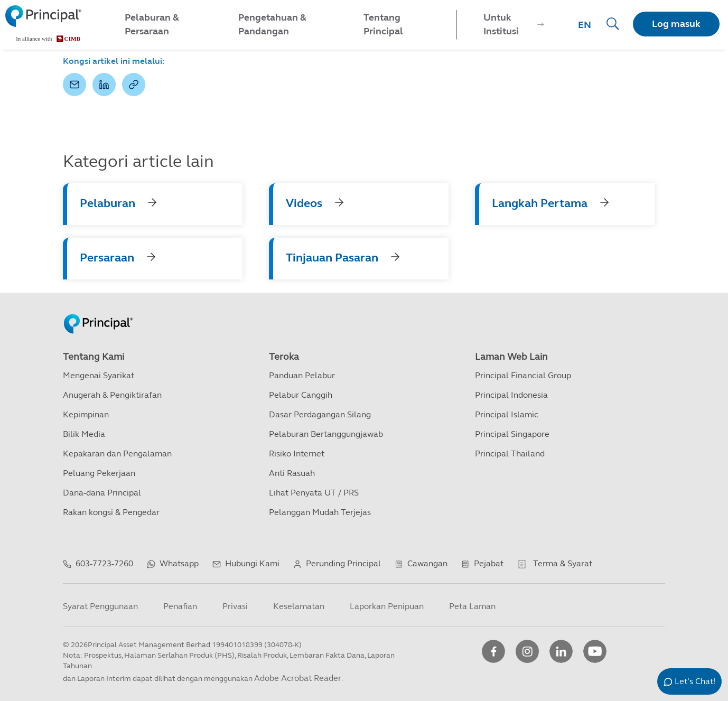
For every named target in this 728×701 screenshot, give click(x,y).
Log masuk (676, 24)
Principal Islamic (507, 414)
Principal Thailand (510, 454)
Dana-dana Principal (102, 493)
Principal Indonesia (511, 395)
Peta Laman (472, 606)
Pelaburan (108, 203)
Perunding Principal (343, 563)
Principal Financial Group (523, 375)
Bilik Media (84, 434)
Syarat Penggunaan (100, 606)
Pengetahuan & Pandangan (272, 24)
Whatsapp (179, 563)
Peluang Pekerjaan (99, 473)
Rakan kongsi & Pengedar (111, 512)
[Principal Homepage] (98, 313)
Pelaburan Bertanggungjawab (326, 434)
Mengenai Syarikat (99, 375)
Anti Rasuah (292, 473)
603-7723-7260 (104, 563)
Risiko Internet (297, 454)
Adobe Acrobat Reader (298, 678)
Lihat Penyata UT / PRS (314, 493)
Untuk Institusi (501, 24)
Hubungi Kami (252, 563)
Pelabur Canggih (301, 395)
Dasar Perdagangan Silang (320, 414)
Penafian (180, 606)
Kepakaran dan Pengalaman (117, 454)
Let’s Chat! (695, 681)
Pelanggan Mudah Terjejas (320, 512)
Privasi (235, 606)
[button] (74, 85)
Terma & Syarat (563, 563)
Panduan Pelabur (302, 375)
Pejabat (489, 563)
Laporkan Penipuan (387, 606)
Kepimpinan (86, 414)
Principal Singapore (512, 434)
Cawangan (427, 563)
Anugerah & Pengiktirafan (112, 395)
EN (585, 25)
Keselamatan (299, 606)
